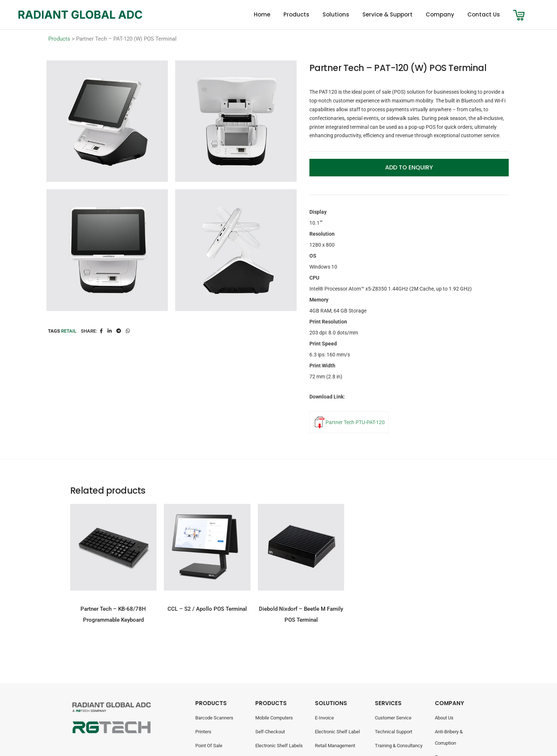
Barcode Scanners (214, 718)
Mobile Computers (274, 718)
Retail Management (335, 746)
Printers (203, 732)
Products (296, 14)
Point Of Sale (209, 746)
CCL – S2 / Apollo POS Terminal (207, 609)
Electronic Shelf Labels (279, 746)
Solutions (336, 14)
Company (440, 14)
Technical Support (394, 732)
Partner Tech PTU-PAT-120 (355, 422)
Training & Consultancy (399, 746)
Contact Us (484, 14)
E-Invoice (324, 718)
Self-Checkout (270, 732)
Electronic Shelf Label (337, 732)
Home (262, 14)
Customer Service (393, 718)
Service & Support (387, 14)
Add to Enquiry (409, 167)
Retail (69, 331)
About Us (444, 718)
